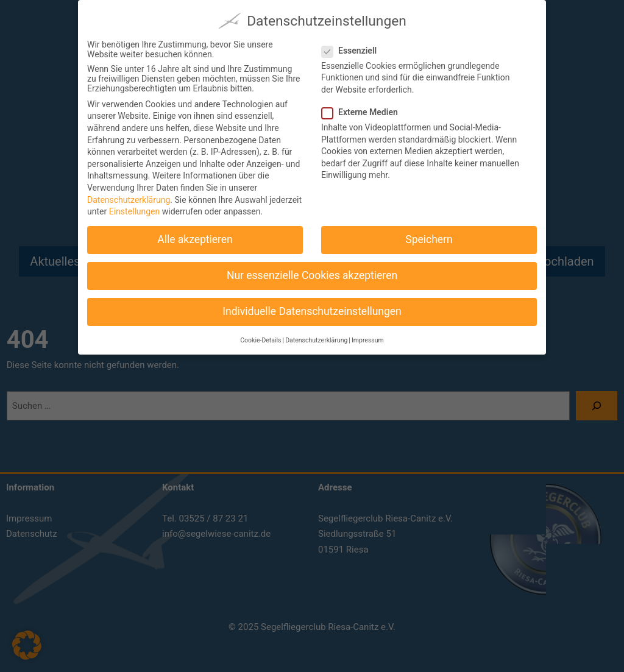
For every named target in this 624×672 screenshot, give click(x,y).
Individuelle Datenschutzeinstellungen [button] (312, 306)
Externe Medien (365, 106)
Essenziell (354, 44)
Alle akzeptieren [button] (195, 234)
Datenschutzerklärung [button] (316, 334)
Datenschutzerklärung (129, 194)
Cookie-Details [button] (261, 334)
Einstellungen (135, 206)
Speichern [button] (429, 234)
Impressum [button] (368, 334)
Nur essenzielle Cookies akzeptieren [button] (312, 270)
